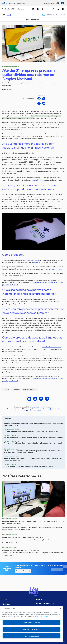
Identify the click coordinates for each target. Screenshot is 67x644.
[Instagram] (38, 9)
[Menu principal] (4, 15)
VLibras (62, 3)
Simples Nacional (38, 180)
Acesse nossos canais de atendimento (42, 407)
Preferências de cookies (31, 636)
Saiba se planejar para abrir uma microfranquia (21, 550)
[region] (31, 624)
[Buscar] (60, 15)
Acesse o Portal (22, 571)
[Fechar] (60, 609)
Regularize (37, 262)
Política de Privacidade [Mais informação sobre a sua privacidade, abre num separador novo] (42, 616)
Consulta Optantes (32, 260)
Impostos (16, 390)
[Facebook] (48, 9)
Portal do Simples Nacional (52, 347)
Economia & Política (45, 603)
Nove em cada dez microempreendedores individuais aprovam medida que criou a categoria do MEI (33, 522)
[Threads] (43, 9)
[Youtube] (63, 9)
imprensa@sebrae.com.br (52, 409)
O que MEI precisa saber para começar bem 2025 (23, 537)
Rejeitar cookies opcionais (31, 629)
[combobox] (22, 9)
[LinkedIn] (58, 9)
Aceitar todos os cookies (31, 623)
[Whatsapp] (33, 9)
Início (27, 19)
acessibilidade (49, 3)
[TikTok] (53, 9)
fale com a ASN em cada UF (34, 411)
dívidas (6, 390)
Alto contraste (58, 3)
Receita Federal (56, 269)
